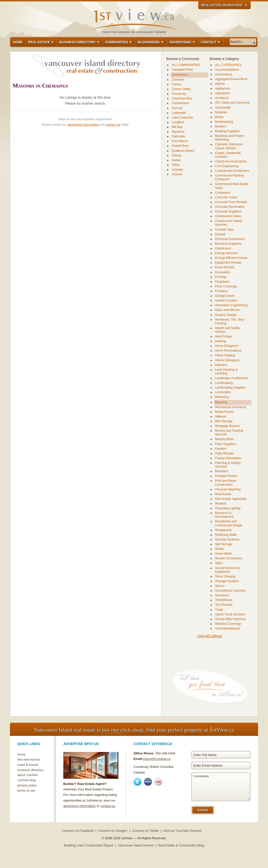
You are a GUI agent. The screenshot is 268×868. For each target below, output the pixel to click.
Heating (220, 341)
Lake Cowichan (182, 118)
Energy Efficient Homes (231, 258)
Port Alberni (180, 141)
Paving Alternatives (228, 458)
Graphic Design (226, 315)
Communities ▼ (119, 42)
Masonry (221, 402)
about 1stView (27, 775)
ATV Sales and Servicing (232, 103)
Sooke (176, 160)
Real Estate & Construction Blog (181, 845)
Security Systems (227, 539)
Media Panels (225, 412)
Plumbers (222, 471)
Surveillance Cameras (230, 591)
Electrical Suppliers (228, 244)
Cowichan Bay (182, 98)
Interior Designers (227, 360)
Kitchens (221, 365)
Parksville (178, 136)
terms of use (26, 791)
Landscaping (224, 383)
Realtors (221, 504)
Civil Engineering (227, 166)
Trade (219, 610)
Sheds (220, 549)
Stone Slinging (225, 576)
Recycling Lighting (228, 508)
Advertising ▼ (182, 42)
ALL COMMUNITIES (186, 65)
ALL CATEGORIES (228, 65)
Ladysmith (179, 113)
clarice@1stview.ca (157, 759)
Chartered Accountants (231, 161)
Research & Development (224, 515)
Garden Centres (226, 300)
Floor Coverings (226, 286)
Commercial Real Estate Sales (232, 186)
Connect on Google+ (113, 831)
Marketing (222, 397)
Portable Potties (226, 476)
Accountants (224, 74)
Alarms (220, 84)
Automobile (223, 108)
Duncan (177, 108)
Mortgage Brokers (228, 426)
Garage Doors (225, 296)
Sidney (177, 155)
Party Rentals (225, 453)
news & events (28, 765)
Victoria (177, 174)
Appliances (223, 89)
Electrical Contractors (230, 239)
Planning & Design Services (228, 465)
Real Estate (223, 494)
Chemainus (180, 75)
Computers (223, 193)
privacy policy (27, 785)
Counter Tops (224, 230)
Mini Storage (224, 421)
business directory (30, 770)
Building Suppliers (228, 131)
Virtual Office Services (230, 619)
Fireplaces (222, 282)
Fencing (221, 277)
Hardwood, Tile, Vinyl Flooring (230, 321)
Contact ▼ (211, 42)
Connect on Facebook (78, 831)
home (21, 754)
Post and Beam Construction (226, 483)
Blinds (219, 117)
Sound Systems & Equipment (228, 570)
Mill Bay (177, 127)
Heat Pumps (224, 336)
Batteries (221, 112)
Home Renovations (228, 351)
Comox (177, 84)
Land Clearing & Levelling (226, 372)
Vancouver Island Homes (136, 845)
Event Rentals (225, 267)
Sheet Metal (223, 554)
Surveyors (222, 595)
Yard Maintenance (228, 629)
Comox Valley (181, 89)
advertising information (83, 125)
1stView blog (26, 780)
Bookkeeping (224, 122)
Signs (219, 563)
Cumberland (180, 103)
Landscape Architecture (232, 378)
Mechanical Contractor (231, 407)
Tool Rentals (224, 605)
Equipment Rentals (228, 263)
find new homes (29, 760)
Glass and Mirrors (227, 310)
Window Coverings (228, 624)
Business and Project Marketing (230, 138)
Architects (222, 98)
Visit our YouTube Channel (183, 831)
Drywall (220, 234)
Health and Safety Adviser (228, 330)
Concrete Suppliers (228, 211)
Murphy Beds (224, 439)
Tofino (176, 165)
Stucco (220, 586)
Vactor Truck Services (230, 614)
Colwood (178, 80)
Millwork (221, 417)
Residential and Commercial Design (229, 523)
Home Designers (227, 346)
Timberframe (224, 600)
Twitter (137, 782)
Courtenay (179, 94)
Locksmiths (223, 392)
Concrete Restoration (230, 207)
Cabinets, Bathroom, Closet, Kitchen (229, 146)
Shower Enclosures (229, 558)
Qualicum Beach (183, 151)
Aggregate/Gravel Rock (231, 79)
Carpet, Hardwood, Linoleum (228, 155)
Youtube (158, 782)
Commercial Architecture (232, 171)
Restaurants (224, 530)
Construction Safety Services (229, 223)
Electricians (223, 248)
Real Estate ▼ (41, 42)
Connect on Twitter (146, 831)
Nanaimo (178, 132)
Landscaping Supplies (230, 388)
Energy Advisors (226, 253)
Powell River (180, 146)
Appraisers (223, 93)
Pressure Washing (228, 489)
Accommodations (227, 70)
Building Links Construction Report (88, 845)
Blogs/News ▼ (151, 42)
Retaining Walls (226, 535)
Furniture (221, 291)
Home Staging (225, 355)
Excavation (223, 272)
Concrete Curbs (226, 197)
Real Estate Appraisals (231, 499)
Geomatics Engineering (231, 305)
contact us (113, 125)
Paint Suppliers (226, 444)
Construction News (228, 216)
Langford (178, 122)
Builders (221, 126)
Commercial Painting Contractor (230, 177)
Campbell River (182, 70)
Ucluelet (177, 170)
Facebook (148, 782)
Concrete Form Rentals (231, 202)
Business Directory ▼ (80, 42)
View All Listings (209, 636)
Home (18, 42)
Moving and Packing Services (229, 433)
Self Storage (224, 544)
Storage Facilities (227, 581)
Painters (221, 449)
